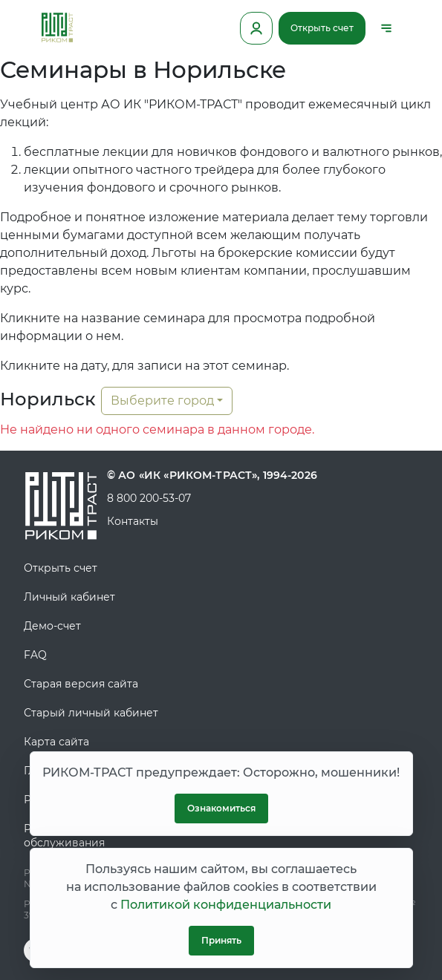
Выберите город (162, 401)
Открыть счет (322, 28)
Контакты (133, 521)
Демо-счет (52, 626)
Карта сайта (56, 742)
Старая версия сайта (81, 684)
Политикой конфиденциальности (226, 905)
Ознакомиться (221, 808)
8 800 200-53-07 (149, 498)
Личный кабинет (69, 597)
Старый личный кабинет (91, 713)
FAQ (35, 655)
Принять (221, 940)
